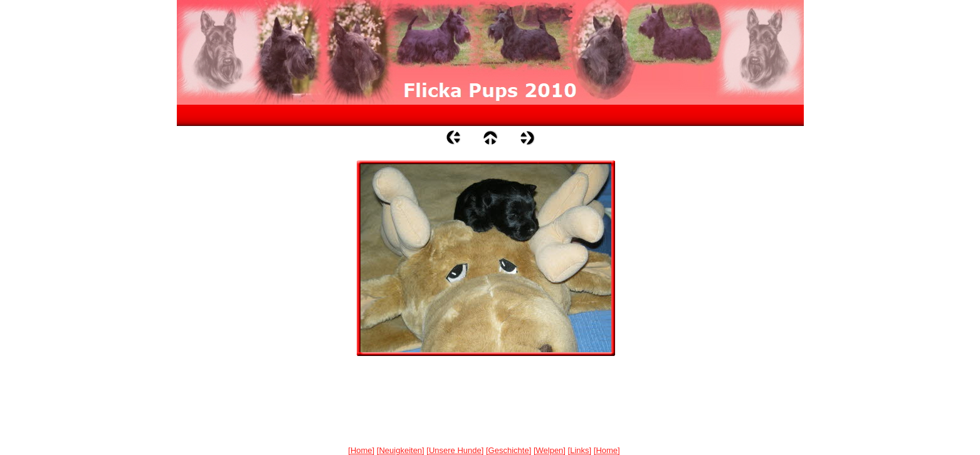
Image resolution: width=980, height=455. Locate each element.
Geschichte (509, 450)
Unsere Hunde (455, 450)
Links (579, 450)
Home (361, 450)
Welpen (550, 450)
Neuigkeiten (400, 450)
